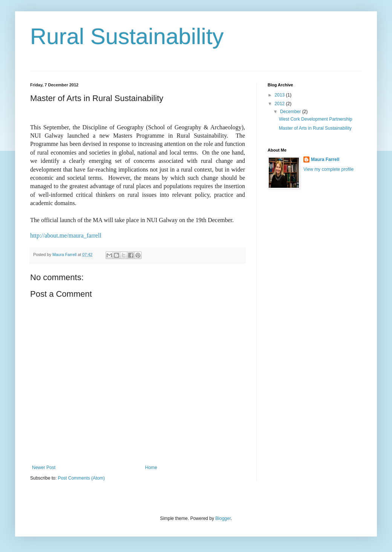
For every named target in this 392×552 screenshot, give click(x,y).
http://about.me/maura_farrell (66, 235)
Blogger (223, 518)
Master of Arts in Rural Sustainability (315, 128)
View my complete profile (328, 169)
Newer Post (44, 468)
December (291, 112)
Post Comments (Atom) (81, 478)
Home (151, 468)
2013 (280, 95)
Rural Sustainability (127, 36)
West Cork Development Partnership (316, 119)
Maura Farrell (325, 159)
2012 (280, 104)
